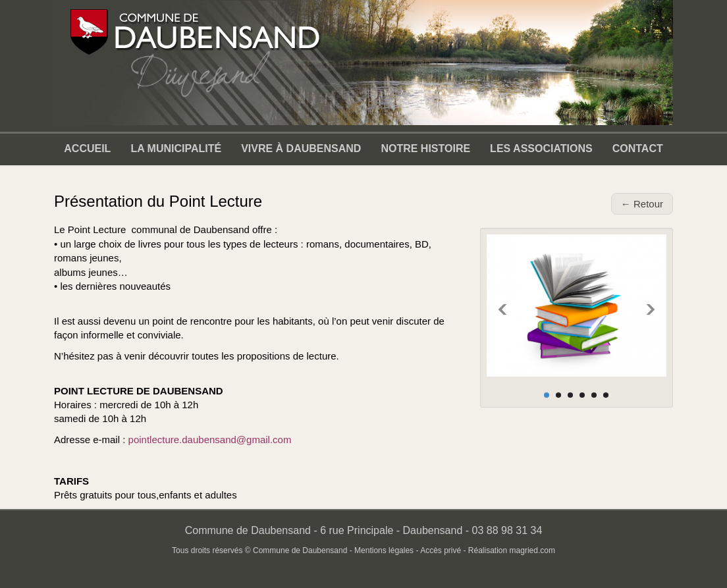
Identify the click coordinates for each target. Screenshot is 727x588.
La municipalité (176, 148)
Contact (638, 148)
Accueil (87, 148)
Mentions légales (384, 550)
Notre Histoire (425, 148)
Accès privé (441, 550)
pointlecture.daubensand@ (188, 440)
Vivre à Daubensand (301, 148)
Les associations (541, 148)
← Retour (642, 204)
